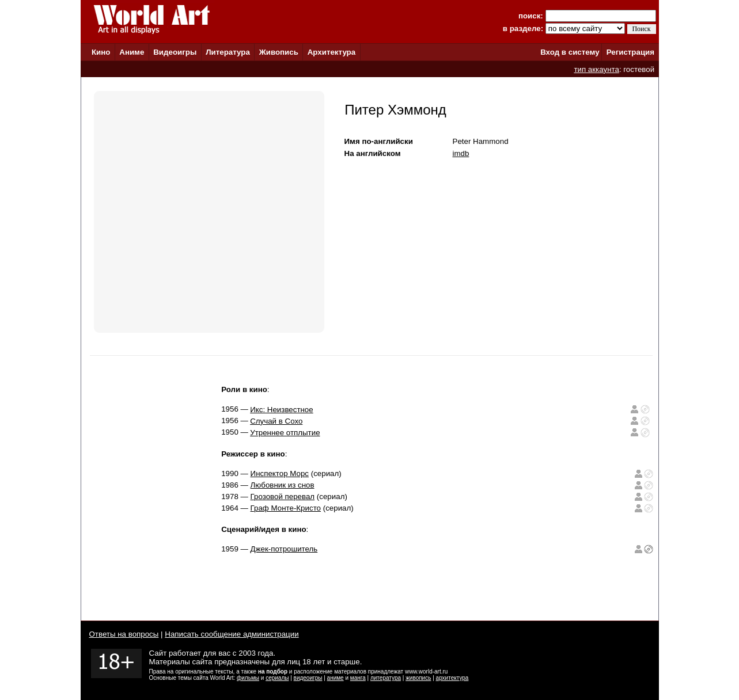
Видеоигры (175, 52)
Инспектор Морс (280, 473)
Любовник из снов (283, 485)
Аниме (132, 52)
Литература (228, 52)
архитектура (452, 678)
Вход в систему (570, 52)
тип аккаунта (596, 69)
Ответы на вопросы (124, 634)
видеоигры (308, 678)
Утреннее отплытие (285, 433)
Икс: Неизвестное (282, 410)
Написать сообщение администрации (232, 634)
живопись (418, 678)
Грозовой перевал (283, 497)
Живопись (279, 52)
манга (358, 678)
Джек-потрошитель (284, 549)
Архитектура (331, 52)
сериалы (277, 678)
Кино (101, 52)
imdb (461, 153)
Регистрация (630, 52)
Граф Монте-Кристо (286, 508)
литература (386, 678)
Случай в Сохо (276, 421)
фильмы (248, 678)
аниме (336, 678)
